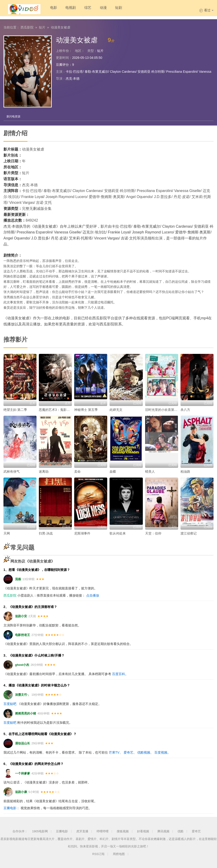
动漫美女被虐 (61, 27)
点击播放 (93, 595)
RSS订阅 (98, 854)
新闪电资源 (14, 116)
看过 (206, 10)
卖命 (77, 471)
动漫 (99, 9)
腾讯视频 (163, 831)
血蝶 (113, 471)
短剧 (116, 9)
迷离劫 (44, 471)
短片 (42, 27)
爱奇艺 (128, 752)
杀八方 (185, 409)
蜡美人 (150, 471)
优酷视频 (144, 752)
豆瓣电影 (10, 808)
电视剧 (64, 9)
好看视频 (143, 831)
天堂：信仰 (153, 533)
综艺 (82, 9)
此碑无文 (116, 409)
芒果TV (114, 752)
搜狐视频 (123, 831)
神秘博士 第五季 (86, 409)
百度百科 (119, 673)
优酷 (180, 831)
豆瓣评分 (62, 64)
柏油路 (185, 471)
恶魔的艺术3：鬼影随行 (56, 409)
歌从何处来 (118, 533)
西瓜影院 (27, 27)
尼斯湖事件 (82, 533)
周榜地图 (119, 854)
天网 (7, 533)
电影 (45, 9)
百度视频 (161, 752)
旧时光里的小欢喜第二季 (163, 409)
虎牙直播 (82, 831)
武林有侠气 (12, 471)
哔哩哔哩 (103, 831)
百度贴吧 (10, 704)
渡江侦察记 (189, 533)
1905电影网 (40, 831)
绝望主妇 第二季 (15, 409)
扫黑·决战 (46, 533)
